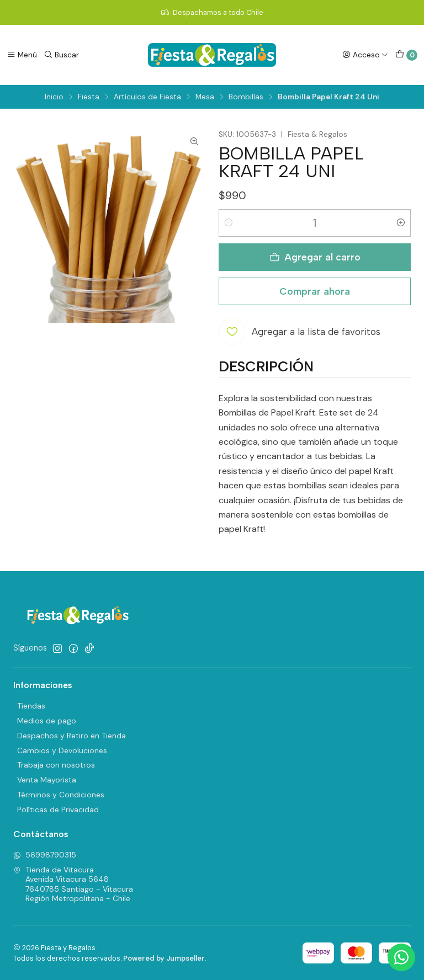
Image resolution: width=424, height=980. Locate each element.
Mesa (205, 97)
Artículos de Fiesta (147, 97)
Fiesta (89, 97)
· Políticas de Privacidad (56, 809)
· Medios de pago (45, 721)
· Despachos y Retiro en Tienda (70, 736)
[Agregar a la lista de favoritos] (300, 332)
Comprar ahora (315, 291)
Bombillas (246, 97)
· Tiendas (29, 706)
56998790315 (45, 855)
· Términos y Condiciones (59, 795)
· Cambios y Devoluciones (60, 750)
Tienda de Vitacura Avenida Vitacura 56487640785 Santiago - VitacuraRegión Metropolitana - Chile (73, 884)
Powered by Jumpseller (164, 958)
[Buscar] (61, 55)
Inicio (54, 97)
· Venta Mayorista (45, 780)
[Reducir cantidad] (229, 223)
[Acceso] (365, 55)
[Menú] (22, 55)
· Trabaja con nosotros (54, 765)
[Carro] (406, 55)
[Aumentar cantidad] (401, 223)
